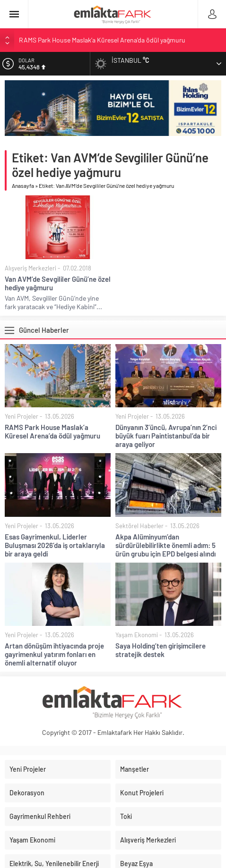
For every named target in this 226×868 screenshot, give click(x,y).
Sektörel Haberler (139, 526)
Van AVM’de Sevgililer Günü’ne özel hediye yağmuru (58, 283)
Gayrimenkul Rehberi (40, 816)
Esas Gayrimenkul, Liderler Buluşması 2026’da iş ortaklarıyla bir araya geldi (55, 545)
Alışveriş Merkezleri (30, 268)
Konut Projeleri (142, 793)
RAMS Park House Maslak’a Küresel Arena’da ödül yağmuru (102, 40)
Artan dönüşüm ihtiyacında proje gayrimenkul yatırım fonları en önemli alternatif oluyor (54, 654)
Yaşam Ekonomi (137, 635)
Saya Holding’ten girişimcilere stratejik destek (161, 650)
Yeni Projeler (22, 416)
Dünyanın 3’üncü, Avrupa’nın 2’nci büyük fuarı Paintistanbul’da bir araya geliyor (166, 436)
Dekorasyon (27, 793)
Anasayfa (23, 185)
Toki (126, 816)
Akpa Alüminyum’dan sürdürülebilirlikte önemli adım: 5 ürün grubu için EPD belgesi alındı (165, 545)
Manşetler (135, 769)
